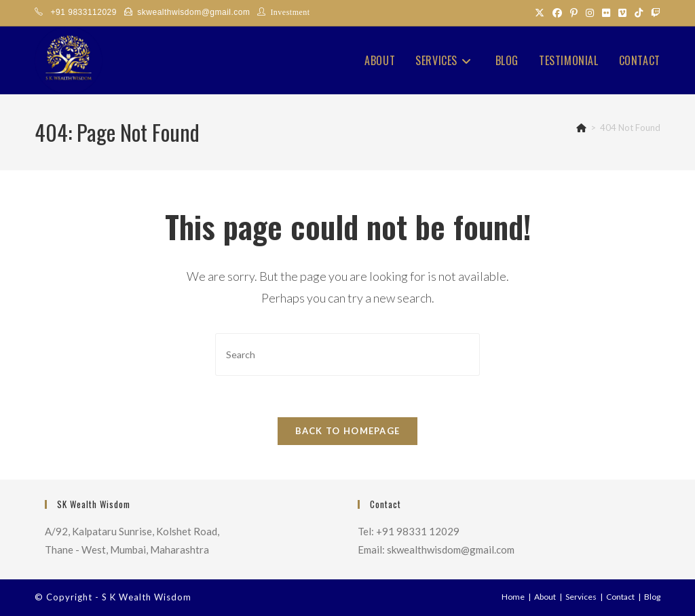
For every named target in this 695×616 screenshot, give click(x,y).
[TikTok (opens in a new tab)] (639, 13)
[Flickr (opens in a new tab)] (606, 13)
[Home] (581, 128)
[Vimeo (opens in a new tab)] (622, 13)
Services (581, 597)
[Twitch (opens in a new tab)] (654, 13)
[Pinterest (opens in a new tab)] (574, 13)
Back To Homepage (348, 431)
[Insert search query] (347, 354)
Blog (652, 597)
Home (513, 597)
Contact (620, 597)
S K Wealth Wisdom (147, 597)
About (545, 597)
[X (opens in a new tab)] (540, 13)
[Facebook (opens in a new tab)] (557, 13)
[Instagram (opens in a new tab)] (590, 13)
